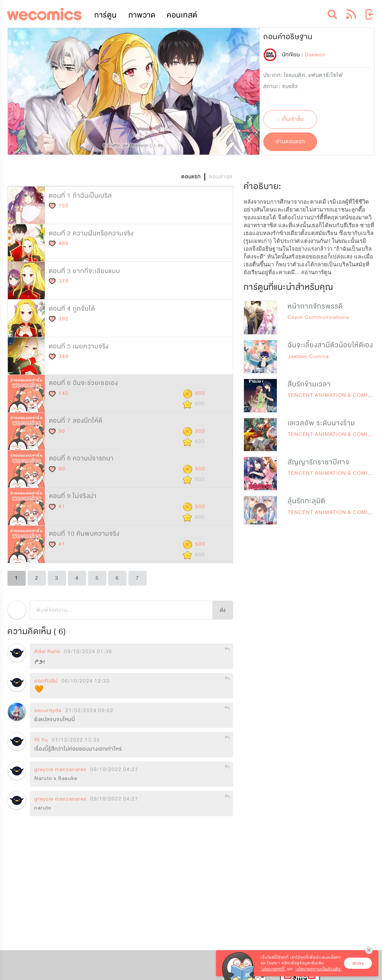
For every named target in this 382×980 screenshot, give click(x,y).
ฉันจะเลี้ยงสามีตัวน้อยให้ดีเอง (330, 345)
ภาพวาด (142, 15)
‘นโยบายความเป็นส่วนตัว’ (319, 969)
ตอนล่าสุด (221, 177)
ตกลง (358, 963)
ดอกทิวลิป (46, 681)
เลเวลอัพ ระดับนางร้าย (321, 423)
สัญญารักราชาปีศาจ (319, 462)
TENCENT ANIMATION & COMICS (332, 395)
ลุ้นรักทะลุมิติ (306, 501)
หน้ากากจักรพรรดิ (315, 306)
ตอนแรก (191, 177)
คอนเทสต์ (182, 15)
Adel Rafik (47, 652)
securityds (48, 711)
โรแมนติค (295, 75)
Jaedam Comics (308, 356)
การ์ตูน (106, 15)
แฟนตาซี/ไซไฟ (326, 75)
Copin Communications (318, 317)
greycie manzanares (60, 770)
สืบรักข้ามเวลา (309, 384)
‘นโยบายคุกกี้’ (273, 969)
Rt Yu (41, 740)
